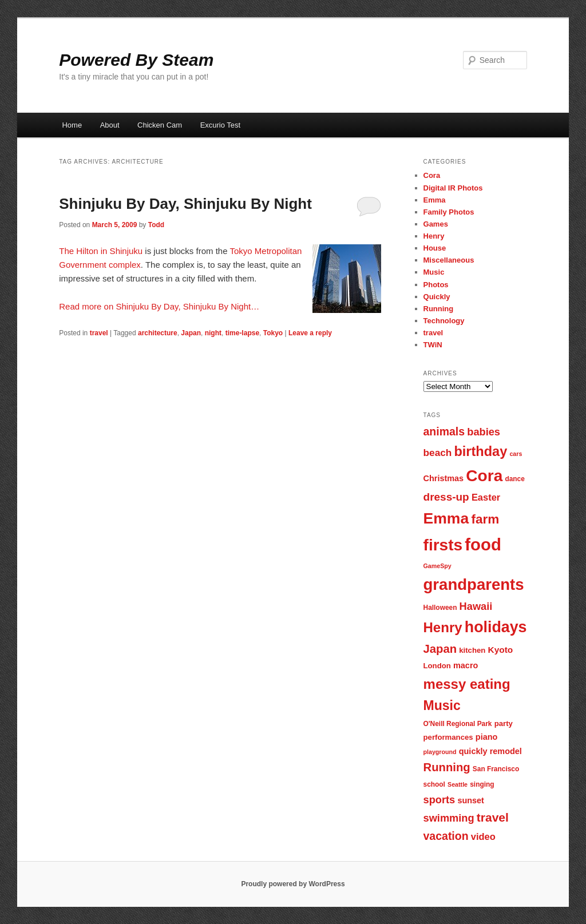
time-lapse (242, 333)
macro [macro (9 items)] (466, 665)
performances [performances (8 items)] (448, 737)
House (435, 248)
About (110, 125)
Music (434, 272)
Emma (435, 200)
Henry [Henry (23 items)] (443, 627)
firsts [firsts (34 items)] (443, 545)
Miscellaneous (449, 260)
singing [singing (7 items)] (482, 784)
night (213, 333)
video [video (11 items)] (483, 836)
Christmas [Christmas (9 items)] (444, 478)
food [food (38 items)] (483, 544)
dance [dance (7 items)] (514, 479)
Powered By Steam (136, 60)
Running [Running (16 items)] (447, 767)
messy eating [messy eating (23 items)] (467, 684)
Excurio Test (221, 125)
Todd (156, 225)
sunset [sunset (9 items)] (471, 800)
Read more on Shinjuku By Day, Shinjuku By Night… (159, 306)
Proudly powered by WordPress (293, 884)
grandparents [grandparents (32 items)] (474, 584)
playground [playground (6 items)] (440, 752)
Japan (191, 333)
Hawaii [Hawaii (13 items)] (476, 606)
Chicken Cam (160, 125)
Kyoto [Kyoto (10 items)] (501, 650)
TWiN (433, 345)
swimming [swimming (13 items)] (449, 818)
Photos (436, 285)
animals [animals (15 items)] (444, 431)
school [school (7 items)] (434, 784)
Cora (432, 175)
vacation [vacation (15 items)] (446, 836)
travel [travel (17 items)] (493, 817)
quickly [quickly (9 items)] (473, 751)
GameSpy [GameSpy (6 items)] (437, 566)
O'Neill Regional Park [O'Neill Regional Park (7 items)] (458, 724)
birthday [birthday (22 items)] (480, 451)
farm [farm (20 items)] (485, 519)
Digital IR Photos (453, 188)
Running (439, 309)
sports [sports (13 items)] (439, 800)
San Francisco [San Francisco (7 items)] (496, 769)
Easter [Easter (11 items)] (486, 497)
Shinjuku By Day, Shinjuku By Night (185, 204)
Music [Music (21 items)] (442, 705)
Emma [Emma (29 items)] (446, 518)
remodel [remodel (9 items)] (506, 751)
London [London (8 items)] (437, 666)
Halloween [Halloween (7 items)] (440, 608)
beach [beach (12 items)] (438, 453)
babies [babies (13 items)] (484, 432)
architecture (158, 333)
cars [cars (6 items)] (516, 454)
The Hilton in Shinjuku (101, 251)
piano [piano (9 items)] (487, 737)
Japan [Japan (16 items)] (440, 649)
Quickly (437, 297)
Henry (434, 236)
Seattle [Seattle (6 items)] (458, 784)
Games (436, 224)
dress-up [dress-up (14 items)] (446, 497)
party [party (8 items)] (504, 723)
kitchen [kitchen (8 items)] (472, 650)
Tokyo (273, 333)
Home (72, 125)
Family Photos (449, 212)
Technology (444, 321)
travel (99, 333)
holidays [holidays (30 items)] (496, 627)
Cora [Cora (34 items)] (484, 476)
